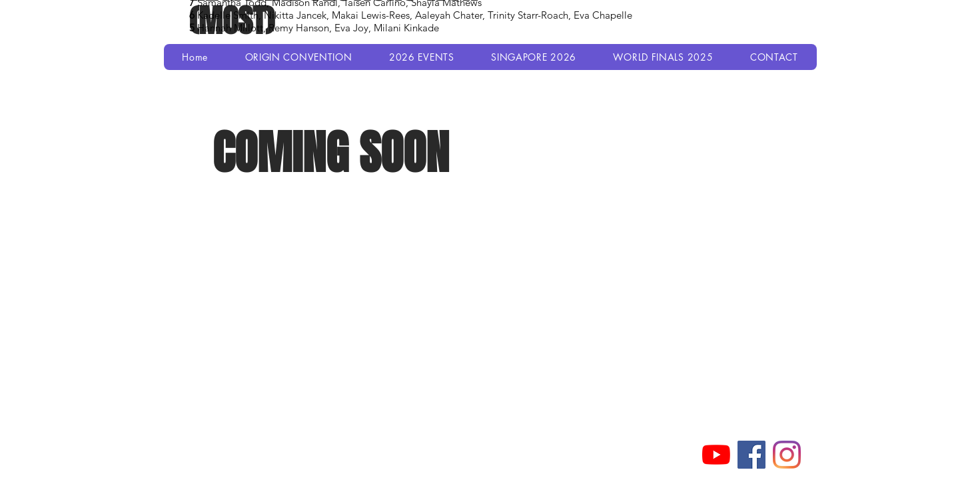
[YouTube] (716, 455)
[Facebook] (751, 455)
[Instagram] (787, 455)
